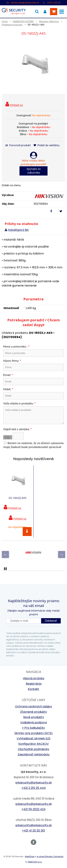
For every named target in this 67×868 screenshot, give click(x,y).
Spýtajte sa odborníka (34, 171)
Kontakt (33, 689)
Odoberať (51, 621)
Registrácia (34, 684)
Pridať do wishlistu (47, 145)
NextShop (30, 856)
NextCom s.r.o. (35, 862)
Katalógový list (18, 230)
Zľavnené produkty (34, 712)
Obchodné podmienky (34, 749)
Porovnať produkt (18, 145)
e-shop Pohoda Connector (50, 856)
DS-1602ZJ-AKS (18, 498)
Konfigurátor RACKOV (34, 744)
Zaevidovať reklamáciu (34, 754)
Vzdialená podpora (33, 722)
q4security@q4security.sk (25, 3)
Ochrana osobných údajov (33, 706)
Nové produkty (34, 717)
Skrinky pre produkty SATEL (34, 733)
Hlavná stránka (33, 678)
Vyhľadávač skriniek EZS (33, 738)
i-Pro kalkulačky (34, 728)
